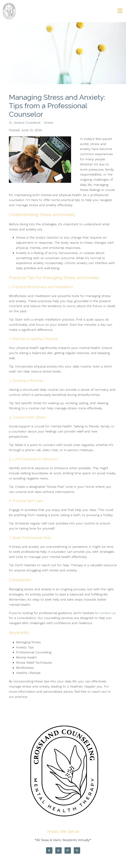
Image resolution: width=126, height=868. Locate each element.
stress (49, 123)
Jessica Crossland (27, 123)
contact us (108, 613)
